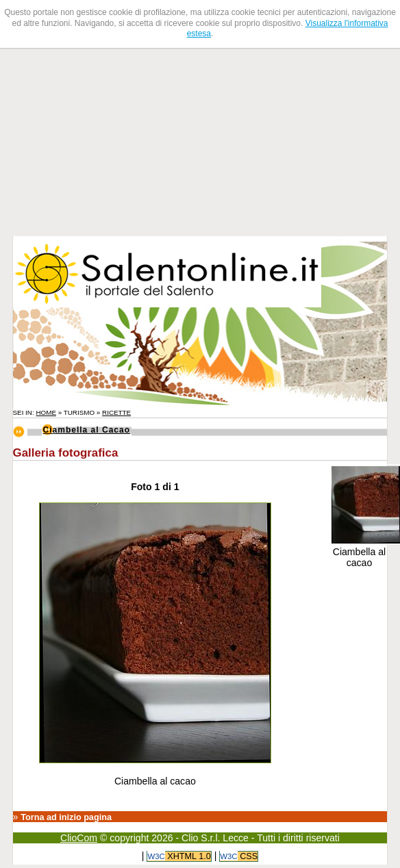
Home (46, 412)
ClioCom (79, 838)
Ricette (116, 412)
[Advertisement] (100, 141)
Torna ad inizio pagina (66, 817)
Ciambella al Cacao (87, 430)
